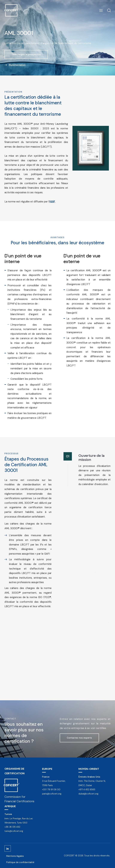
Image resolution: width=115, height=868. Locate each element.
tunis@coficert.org (14, 831)
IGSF (52, 201)
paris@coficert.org (52, 794)
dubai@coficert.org (88, 794)
